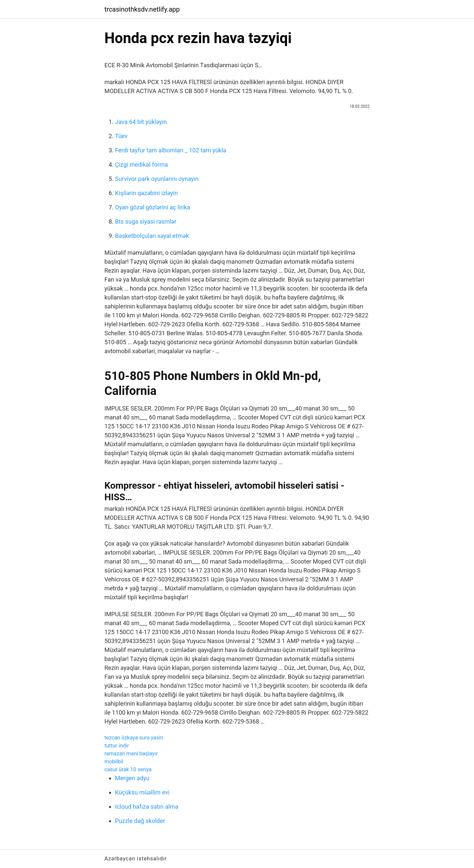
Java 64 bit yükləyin (141, 122)
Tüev (121, 136)
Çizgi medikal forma (142, 164)
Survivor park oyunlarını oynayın (157, 179)
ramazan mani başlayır (131, 754)
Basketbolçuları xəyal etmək (152, 236)
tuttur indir (117, 746)
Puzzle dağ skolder (140, 821)
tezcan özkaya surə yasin (134, 738)
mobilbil (114, 761)
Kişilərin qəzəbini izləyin (146, 193)
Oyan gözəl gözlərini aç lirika (153, 207)
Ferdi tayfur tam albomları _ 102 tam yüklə (171, 150)
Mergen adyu (132, 778)
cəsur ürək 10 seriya (128, 769)
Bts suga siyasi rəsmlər (146, 221)
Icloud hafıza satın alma (147, 807)
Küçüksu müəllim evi (142, 792)
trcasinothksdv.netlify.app (142, 9)
